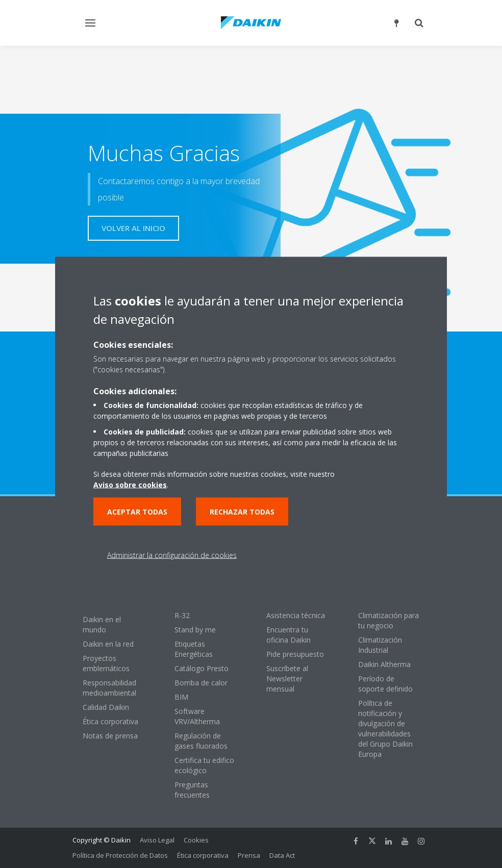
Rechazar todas (242, 512)
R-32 (182, 615)
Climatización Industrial (380, 645)
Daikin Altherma (384, 664)
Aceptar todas (137, 512)
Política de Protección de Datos (120, 855)
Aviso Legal (157, 840)
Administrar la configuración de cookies (172, 555)
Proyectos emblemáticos (106, 663)
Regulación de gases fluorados (201, 741)
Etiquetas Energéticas (194, 649)
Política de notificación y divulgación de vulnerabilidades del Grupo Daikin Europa (385, 729)
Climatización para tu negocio (388, 620)
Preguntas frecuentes (192, 790)
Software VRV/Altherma (197, 716)
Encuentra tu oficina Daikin (288, 635)
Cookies (196, 840)
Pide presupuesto (295, 654)
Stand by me (195, 630)
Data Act (282, 855)
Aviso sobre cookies (130, 485)
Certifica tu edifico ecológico (204, 765)
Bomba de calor (201, 683)
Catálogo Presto (202, 668)
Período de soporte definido (385, 684)
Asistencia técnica (296, 615)
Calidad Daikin (106, 707)
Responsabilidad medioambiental (109, 688)
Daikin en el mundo (102, 624)
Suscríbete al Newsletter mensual (287, 679)
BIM (181, 697)
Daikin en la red (108, 644)
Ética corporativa (110, 721)
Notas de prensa (110, 736)
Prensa (249, 855)
